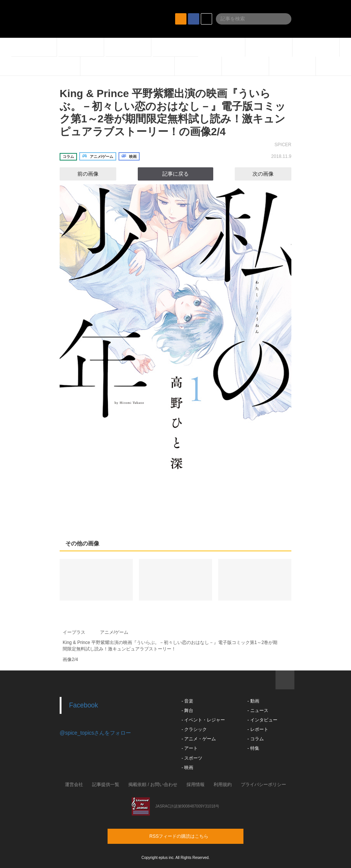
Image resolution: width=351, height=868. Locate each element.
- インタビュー (262, 720)
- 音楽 (187, 701)
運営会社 (74, 785)
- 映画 (187, 768)
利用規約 (223, 785)
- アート (190, 748)
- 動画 (253, 701)
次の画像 (270, 174)
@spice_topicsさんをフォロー (95, 733)
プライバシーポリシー (263, 785)
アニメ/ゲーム (114, 632)
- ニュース (258, 710)
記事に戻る (175, 174)
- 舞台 (187, 710)
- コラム (255, 739)
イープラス (74, 632)
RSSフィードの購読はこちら (190, 836)
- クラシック (194, 729)
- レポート (258, 729)
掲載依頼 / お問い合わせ (153, 785)
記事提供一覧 (106, 785)
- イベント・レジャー (203, 720)
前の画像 (81, 174)
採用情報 (196, 785)
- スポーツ (192, 758)
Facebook (84, 705)
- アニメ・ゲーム (199, 739)
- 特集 (253, 748)
